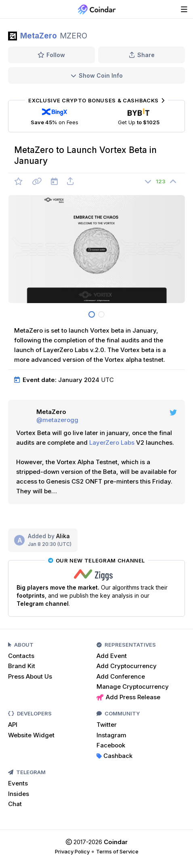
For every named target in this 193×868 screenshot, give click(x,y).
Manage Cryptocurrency (133, 687)
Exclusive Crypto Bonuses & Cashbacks (96, 100)
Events (18, 783)
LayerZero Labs (112, 442)
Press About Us (30, 676)
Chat (15, 804)
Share (142, 55)
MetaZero (39, 36)
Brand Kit (22, 666)
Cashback (114, 756)
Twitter (107, 725)
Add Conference (121, 676)
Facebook (111, 745)
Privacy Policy (72, 851)
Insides (19, 794)
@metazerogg (57, 420)
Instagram (111, 735)
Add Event (112, 656)
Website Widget (31, 735)
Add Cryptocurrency (127, 666)
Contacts (21, 656)
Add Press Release (128, 697)
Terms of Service (117, 851)
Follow (51, 55)
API (13, 725)
